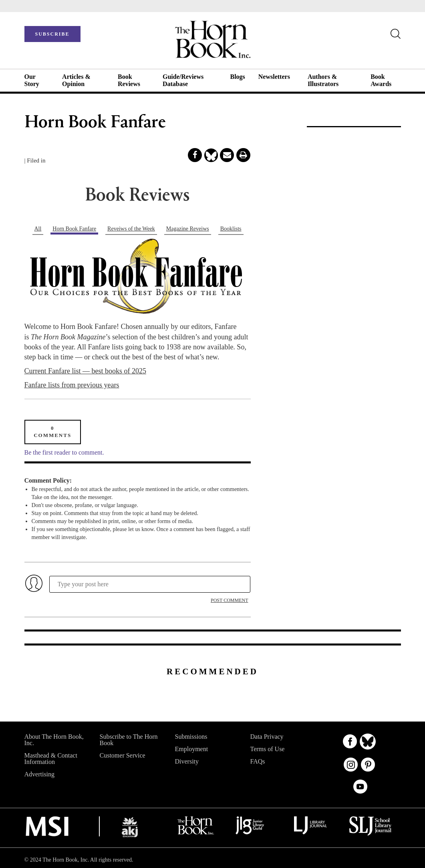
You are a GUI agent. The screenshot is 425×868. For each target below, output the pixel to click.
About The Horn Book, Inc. (54, 740)
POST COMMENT (229, 600)
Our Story (32, 80)
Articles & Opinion (76, 80)
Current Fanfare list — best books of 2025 (85, 371)
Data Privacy (267, 737)
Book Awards (381, 80)
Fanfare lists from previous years (72, 385)
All (38, 229)
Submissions (191, 737)
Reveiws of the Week (131, 229)
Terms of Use (268, 749)
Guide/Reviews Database (183, 80)
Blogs (237, 77)
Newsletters (274, 77)
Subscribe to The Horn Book (129, 740)
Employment (192, 749)
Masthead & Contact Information (51, 759)
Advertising (40, 774)
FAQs (258, 761)
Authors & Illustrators (323, 80)
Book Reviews (129, 80)
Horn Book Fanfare (74, 229)
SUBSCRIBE (52, 34)
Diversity (187, 761)
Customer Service (123, 755)
